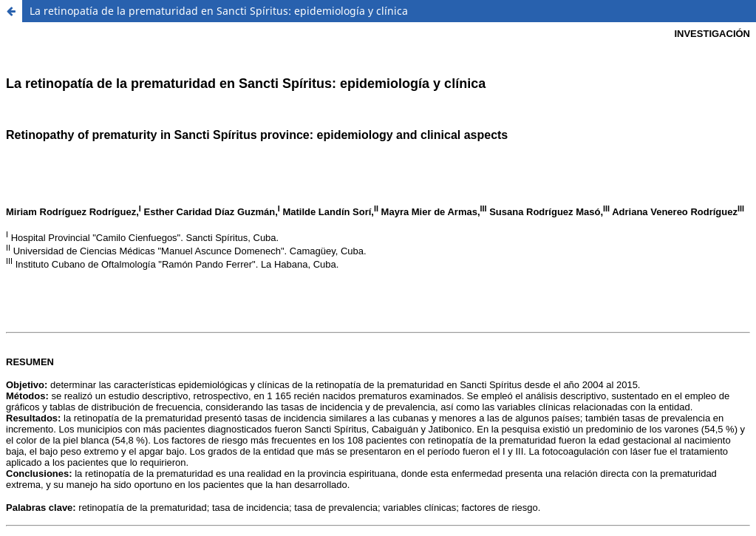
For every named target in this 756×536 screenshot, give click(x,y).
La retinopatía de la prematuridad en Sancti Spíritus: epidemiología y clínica (219, 11)
